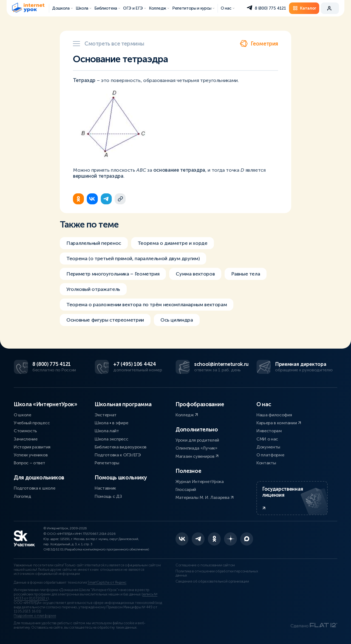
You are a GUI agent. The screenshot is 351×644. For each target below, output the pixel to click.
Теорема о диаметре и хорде (173, 255)
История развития (32, 447)
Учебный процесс (32, 423)
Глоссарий (186, 489)
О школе (22, 415)
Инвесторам (269, 431)
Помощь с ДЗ (108, 496)
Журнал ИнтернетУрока (200, 481)
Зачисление (26, 439)
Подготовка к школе (34, 488)
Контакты (266, 463)
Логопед (22, 496)
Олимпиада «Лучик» (196, 448)
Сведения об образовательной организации (212, 581)
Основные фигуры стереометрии (105, 331)
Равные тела (246, 285)
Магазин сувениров (197, 456)
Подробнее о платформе (35, 616)
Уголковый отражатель (93, 301)
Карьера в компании (279, 423)
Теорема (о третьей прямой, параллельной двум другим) (133, 270)
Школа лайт (107, 431)
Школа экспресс (111, 439)
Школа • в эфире (111, 423)
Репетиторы (107, 463)
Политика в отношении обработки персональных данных (217, 574)
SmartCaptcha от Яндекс (107, 583)
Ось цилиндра (177, 331)
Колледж (187, 415)
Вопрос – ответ (29, 463)
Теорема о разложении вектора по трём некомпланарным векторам (147, 316)
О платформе (270, 455)
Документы (268, 447)
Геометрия (259, 44)
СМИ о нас (267, 439)
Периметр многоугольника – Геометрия (113, 285)
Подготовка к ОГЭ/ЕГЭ (118, 455)
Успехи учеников (31, 455)
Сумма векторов (195, 285)
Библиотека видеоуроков (121, 447)
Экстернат (106, 415)
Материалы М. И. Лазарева (205, 497)
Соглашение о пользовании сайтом (205, 565)
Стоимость (25, 431)
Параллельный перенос (94, 255)
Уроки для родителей (197, 440)
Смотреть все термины (109, 44)
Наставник (105, 488)
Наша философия (274, 415)
